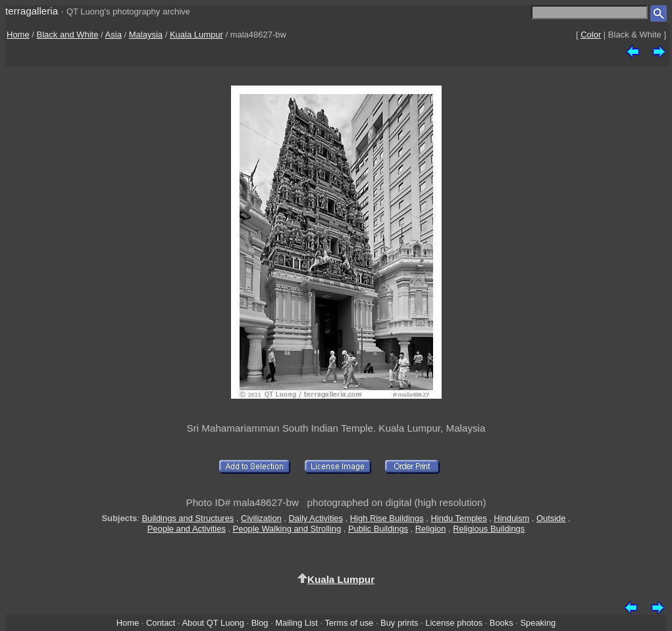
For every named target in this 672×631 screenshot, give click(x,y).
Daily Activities (316, 518)
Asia (114, 35)
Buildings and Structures (188, 518)
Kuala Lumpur (196, 35)
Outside (551, 518)
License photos (454, 623)
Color (591, 35)
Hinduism (511, 518)
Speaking (538, 623)
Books (502, 623)
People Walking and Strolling (287, 529)
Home (18, 35)
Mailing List (297, 623)
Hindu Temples (458, 518)
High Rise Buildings (387, 518)
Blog (260, 623)
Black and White (68, 35)
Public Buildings (378, 529)
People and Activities (187, 529)
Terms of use (349, 623)
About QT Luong (213, 623)
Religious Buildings (489, 529)
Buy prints (399, 623)
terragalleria (32, 11)
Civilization (261, 518)
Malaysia (146, 35)
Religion (431, 529)
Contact (161, 623)
